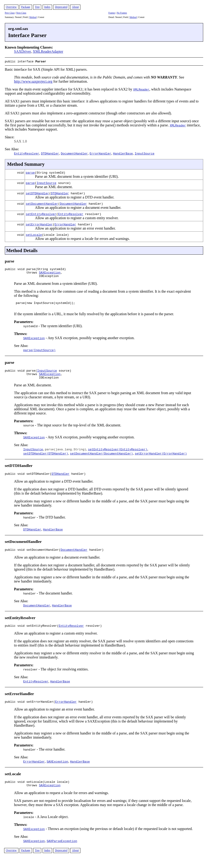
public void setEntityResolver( (32, 633)
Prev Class (10, 13)
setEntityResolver (41, 213)
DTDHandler (60, 193)
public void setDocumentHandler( (33, 556)
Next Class (21, 13)
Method (33, 17)
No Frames (122, 13)
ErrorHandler (65, 224)
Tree (37, 7)
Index (47, 7)
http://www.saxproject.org (33, 81)
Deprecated (61, 7)
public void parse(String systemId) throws (35, 271)
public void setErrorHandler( (30, 709)
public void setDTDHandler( (28, 479)
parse (30, 172)
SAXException (50, 273)
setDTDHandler (37, 193)
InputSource (47, 182)
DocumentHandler (73, 203)
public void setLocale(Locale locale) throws (37, 792)
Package (26, 7)
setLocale (34, 234)
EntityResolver (71, 213)
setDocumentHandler (42, 203)
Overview (11, 7)
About (75, 7)
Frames (112, 13)
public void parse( (21, 374)
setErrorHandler (39, 224)
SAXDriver (22, 51)
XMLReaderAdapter (48, 51)
